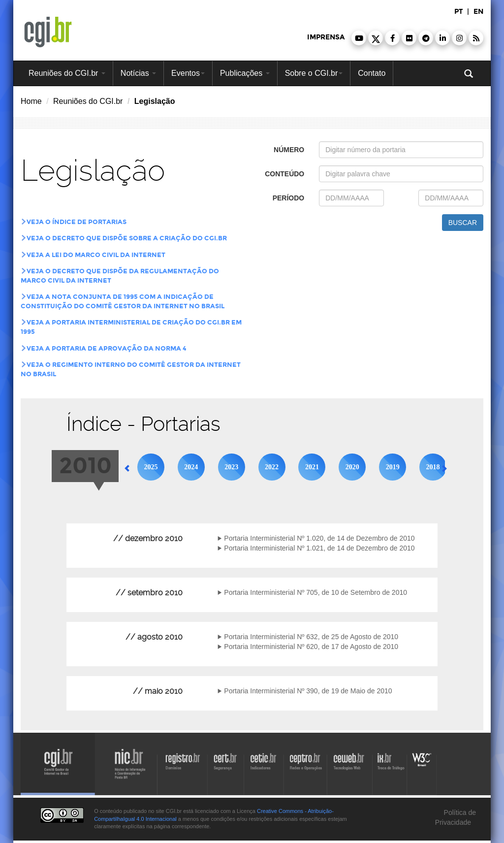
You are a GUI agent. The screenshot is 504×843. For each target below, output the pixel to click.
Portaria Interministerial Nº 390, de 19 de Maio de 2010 (308, 691)
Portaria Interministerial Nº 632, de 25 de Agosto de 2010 (311, 637)
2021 (312, 467)
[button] (359, 38)
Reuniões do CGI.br (67, 73)
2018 (433, 467)
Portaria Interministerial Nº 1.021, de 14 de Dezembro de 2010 (319, 548)
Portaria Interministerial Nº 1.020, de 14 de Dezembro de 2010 (319, 538)
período (289, 198)
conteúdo (284, 174)
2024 (191, 467)
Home (31, 101)
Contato (372, 73)
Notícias (138, 73)
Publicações (245, 73)
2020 (352, 467)
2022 (272, 467)
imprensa (326, 37)
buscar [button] (463, 223)
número (289, 150)
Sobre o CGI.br (314, 73)
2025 (151, 467)
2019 (393, 467)
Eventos (188, 73)
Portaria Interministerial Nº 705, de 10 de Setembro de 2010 (315, 592)
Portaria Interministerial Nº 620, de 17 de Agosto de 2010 (311, 647)
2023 (231, 467)
